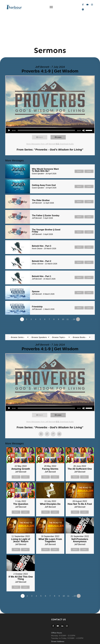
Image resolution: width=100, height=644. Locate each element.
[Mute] (84, 101)
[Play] (9, 101)
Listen (60, 108)
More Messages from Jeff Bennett (41, 115)
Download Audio (67, 115)
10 (63, 290)
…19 (73, 290)
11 (68, 290)
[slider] (46, 101)
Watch (42, 108)
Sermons (50, 21)
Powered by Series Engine (85, 297)
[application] (50, 101)
